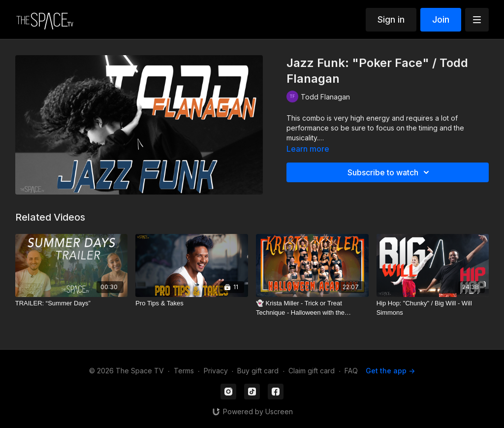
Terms (184, 371)
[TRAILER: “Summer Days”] (72, 303)
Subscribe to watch (390, 172)
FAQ (351, 371)
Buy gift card (258, 371)
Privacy (216, 371)
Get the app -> (390, 371)
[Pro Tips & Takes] (192, 303)
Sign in (391, 19)
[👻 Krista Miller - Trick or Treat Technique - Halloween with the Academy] (312, 308)
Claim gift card (312, 371)
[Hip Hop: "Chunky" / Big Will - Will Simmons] (433, 308)
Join (441, 19)
